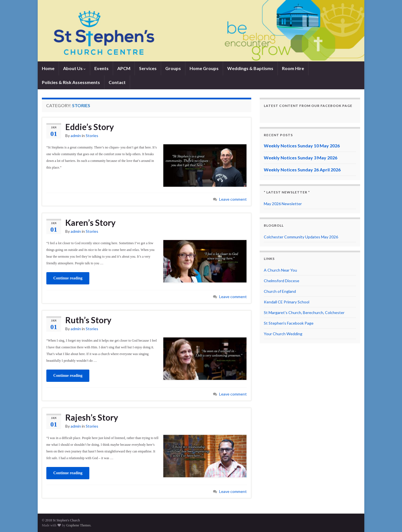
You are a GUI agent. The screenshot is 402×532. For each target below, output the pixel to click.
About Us (74, 68)
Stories (92, 136)
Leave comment (233, 199)
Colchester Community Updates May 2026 (301, 237)
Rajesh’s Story (92, 417)
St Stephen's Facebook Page (289, 323)
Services (148, 68)
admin (76, 136)
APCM (124, 68)
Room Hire (293, 68)
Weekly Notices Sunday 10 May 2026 (302, 146)
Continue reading (68, 278)
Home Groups (204, 68)
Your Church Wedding (283, 334)
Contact (117, 82)
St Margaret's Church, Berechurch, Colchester (304, 312)
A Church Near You (280, 270)
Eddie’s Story (90, 127)
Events (101, 68)
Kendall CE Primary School (287, 302)
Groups (173, 68)
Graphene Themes (78, 525)
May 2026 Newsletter (283, 204)
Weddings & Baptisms (250, 68)
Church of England (280, 291)
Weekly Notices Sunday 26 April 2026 (302, 170)
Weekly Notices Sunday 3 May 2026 (301, 158)
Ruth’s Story (88, 320)
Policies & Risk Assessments (71, 82)
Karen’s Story (90, 222)
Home (48, 68)
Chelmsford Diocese (282, 281)
